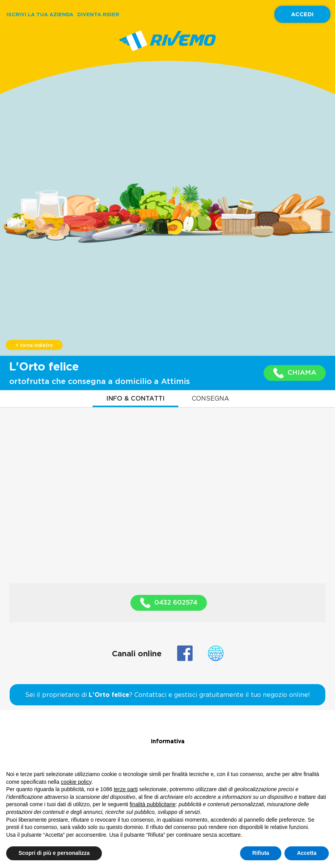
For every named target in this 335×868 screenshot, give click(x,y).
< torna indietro (34, 345)
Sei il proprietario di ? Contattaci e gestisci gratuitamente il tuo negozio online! (167, 695)
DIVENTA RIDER (98, 14)
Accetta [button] (307, 853)
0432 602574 (169, 603)
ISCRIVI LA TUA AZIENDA (40, 14)
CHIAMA (295, 373)
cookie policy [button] (76, 782)
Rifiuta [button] (261, 853)
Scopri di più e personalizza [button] (54, 853)
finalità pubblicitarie (153, 804)
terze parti (126, 789)
